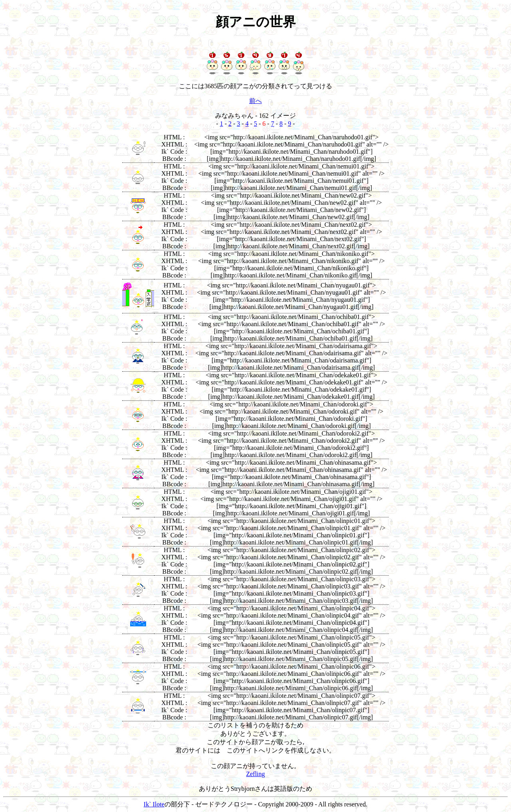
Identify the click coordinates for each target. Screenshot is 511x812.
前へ (255, 101)
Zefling (255, 774)
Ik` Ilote (154, 804)
